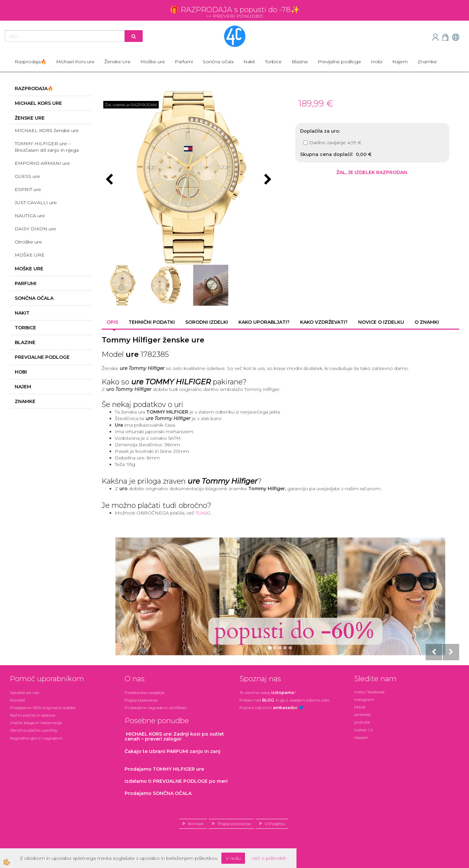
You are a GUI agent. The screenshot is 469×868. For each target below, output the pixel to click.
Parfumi (184, 62)
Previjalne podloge (339, 62)
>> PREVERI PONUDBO (235, 16)
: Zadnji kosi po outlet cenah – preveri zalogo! (174, 736)
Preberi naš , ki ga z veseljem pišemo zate (284, 700)
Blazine (300, 62)
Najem (400, 62)
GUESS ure (27, 176)
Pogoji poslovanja (141, 700)
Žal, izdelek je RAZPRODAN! (131, 105)
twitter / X (364, 730)
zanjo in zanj (173, 751)
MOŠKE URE (30, 255)
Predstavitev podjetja (144, 693)
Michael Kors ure (75, 62)
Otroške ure (28, 242)
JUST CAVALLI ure (36, 203)
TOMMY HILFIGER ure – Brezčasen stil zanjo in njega (47, 147)
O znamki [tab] (427, 322)
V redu (233, 858)
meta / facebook (369, 692)
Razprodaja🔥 (31, 62)
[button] (267, 180)
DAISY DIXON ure (35, 229)
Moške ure (153, 62)
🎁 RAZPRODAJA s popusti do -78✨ (235, 10)
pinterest (363, 714)
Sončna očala (218, 62)
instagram (364, 699)
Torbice (273, 62)
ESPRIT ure (28, 189)
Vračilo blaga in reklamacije (36, 723)
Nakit (249, 62)
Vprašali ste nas (24, 693)
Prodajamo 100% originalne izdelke (43, 708)
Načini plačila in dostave (33, 715)
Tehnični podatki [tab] (152, 322)
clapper (361, 737)
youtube (362, 722)
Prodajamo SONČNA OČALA (159, 793)
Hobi (377, 62)
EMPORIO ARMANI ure (42, 163)
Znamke (427, 62)
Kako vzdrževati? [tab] (324, 322)
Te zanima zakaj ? (268, 693)
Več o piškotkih (269, 858)
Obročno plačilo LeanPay (34, 730)
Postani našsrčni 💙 (271, 708)
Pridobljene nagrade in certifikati (156, 708)
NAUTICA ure (30, 216)
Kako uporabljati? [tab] (264, 322)
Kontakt (18, 700)
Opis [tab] (112, 322)
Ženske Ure (117, 62)
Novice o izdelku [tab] (381, 322)
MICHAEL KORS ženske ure (47, 130)
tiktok (360, 707)
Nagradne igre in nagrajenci (36, 738)
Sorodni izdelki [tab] (207, 322)
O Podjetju (275, 824)
